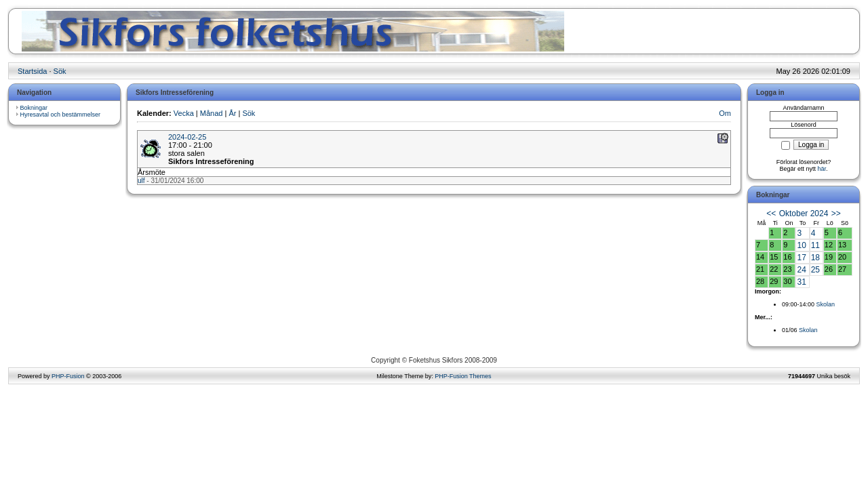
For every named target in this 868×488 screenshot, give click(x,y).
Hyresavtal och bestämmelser (61, 115)
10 (801, 245)
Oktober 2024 (804, 213)
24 (801, 270)
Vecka (184, 113)
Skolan (826, 304)
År (232, 113)
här (822, 169)
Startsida (32, 71)
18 (815, 258)
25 (815, 270)
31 (801, 282)
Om (725, 113)
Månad (212, 113)
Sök (60, 71)
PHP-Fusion (68, 376)
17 (801, 258)
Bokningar (34, 108)
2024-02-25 (187, 137)
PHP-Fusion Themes (463, 376)
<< (771, 213)
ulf (141, 181)
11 (815, 245)
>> (836, 213)
